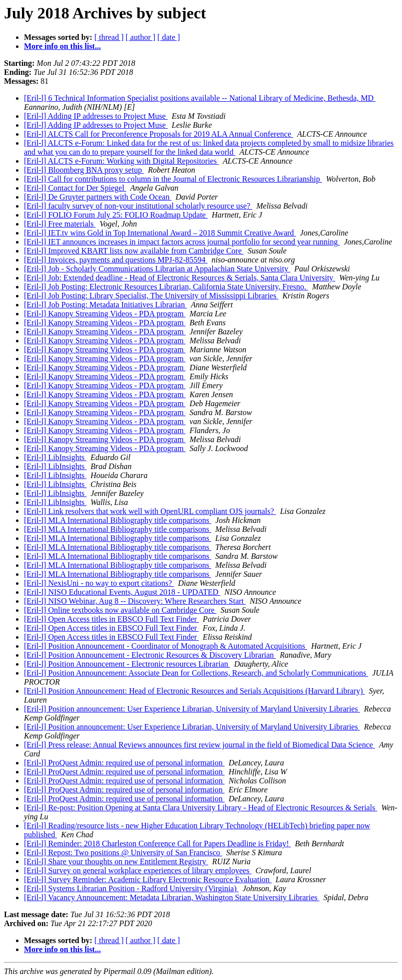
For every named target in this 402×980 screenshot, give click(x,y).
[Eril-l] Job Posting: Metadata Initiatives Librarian (105, 305)
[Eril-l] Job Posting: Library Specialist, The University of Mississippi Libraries (151, 296)
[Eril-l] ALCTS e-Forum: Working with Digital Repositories (121, 161)
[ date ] (169, 37)
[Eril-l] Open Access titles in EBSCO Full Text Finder (111, 619)
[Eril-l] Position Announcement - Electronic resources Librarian (127, 664)
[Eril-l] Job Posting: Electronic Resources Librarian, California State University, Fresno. (166, 287)
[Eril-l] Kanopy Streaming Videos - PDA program (105, 314)
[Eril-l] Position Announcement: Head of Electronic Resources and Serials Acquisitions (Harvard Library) (194, 691)
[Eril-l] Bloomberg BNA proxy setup (84, 170)
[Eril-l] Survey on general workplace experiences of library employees (138, 870)
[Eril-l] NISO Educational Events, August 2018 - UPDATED (122, 592)
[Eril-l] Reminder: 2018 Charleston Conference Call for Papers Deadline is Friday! (158, 844)
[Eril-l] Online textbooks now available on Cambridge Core (120, 610)
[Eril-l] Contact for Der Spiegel (75, 188)
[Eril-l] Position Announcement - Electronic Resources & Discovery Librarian (150, 655)
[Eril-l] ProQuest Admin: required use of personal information (124, 763)
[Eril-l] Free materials (60, 224)
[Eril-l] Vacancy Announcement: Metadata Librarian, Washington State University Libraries (172, 897)
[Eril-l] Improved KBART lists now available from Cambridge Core (134, 251)
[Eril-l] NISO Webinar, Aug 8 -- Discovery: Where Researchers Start (135, 601)
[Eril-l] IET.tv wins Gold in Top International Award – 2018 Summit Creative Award (160, 233)
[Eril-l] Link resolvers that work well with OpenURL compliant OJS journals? (150, 511)
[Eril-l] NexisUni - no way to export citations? (99, 583)
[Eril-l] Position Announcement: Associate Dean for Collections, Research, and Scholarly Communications (196, 673)
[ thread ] (109, 37)
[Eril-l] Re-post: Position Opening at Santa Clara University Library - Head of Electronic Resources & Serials (201, 808)
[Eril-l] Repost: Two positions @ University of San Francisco (123, 853)
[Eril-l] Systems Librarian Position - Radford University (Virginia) (131, 888)
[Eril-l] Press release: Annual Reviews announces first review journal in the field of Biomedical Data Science (200, 745)
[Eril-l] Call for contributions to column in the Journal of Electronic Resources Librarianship (173, 179)
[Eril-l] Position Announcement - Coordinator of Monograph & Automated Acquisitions (166, 646)
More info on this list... (62, 46)
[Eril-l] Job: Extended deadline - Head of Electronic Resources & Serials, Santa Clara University (180, 278)
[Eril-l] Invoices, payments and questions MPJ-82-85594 (116, 260)
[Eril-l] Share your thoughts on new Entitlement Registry (116, 861)
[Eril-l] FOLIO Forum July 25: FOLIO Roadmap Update (116, 215)
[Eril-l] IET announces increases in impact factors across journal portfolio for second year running (182, 242)
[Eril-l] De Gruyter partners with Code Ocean (98, 197)
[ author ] (141, 37)
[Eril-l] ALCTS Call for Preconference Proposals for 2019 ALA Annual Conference (159, 134)
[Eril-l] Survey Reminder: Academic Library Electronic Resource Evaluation (148, 879)
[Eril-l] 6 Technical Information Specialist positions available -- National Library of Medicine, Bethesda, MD (200, 98)
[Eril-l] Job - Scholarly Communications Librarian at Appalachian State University (157, 269)
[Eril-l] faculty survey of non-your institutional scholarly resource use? (138, 206)
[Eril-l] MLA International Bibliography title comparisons (118, 520)
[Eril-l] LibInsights (55, 457)
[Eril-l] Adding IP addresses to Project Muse (96, 116)
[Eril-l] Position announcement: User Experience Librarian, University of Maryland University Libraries (192, 709)
